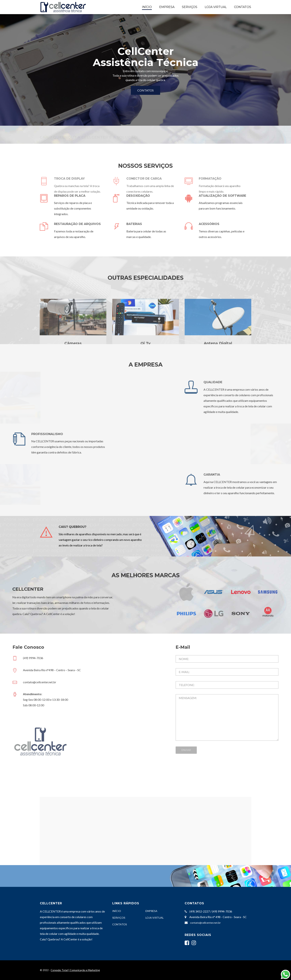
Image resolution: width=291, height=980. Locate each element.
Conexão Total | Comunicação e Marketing (75, 970)
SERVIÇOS (190, 7)
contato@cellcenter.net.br (205, 923)
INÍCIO (147, 7)
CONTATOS (243, 7)
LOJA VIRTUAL (216, 7)
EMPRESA (167, 7)
